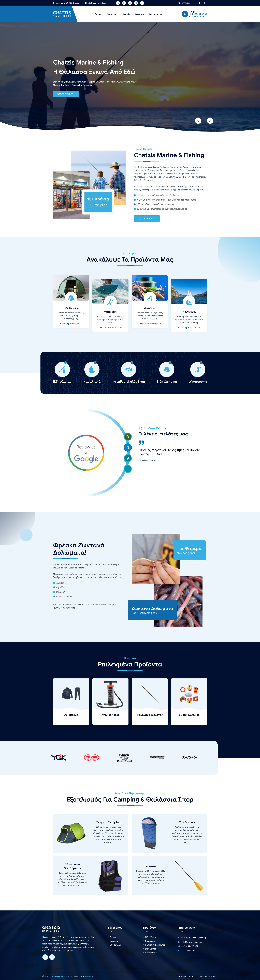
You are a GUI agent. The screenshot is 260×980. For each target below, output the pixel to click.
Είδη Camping (71, 308)
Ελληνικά (184, 3)
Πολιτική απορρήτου (183, 976)
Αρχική (98, 14)
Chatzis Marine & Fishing (61, 976)
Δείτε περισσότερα (71, 324)
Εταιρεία (139, 14)
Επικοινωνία (155, 14)
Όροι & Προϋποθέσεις (206, 976)
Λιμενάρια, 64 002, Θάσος (66, 3)
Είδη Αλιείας (150, 308)
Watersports (111, 312)
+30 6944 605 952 (198, 14)
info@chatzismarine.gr (96, 3)
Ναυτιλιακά (189, 312)
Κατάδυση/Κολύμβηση (155, 945)
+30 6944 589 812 (198, 17)
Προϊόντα (111, 14)
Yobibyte (89, 976)
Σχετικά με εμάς (66, 94)
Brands (126, 14)
